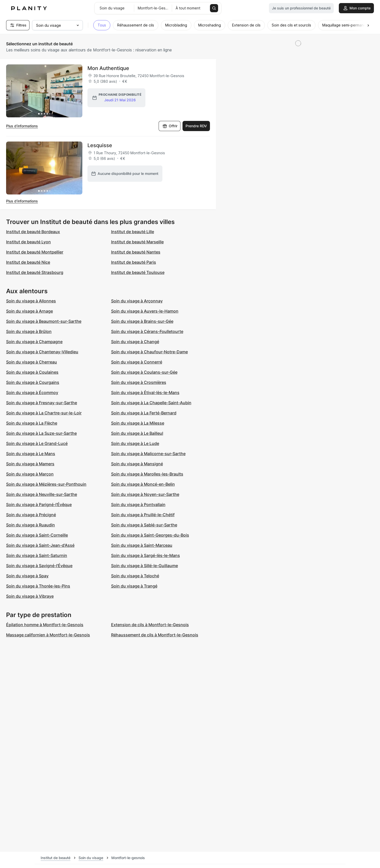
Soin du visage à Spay (27, 576)
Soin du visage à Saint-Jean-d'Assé (40, 545)
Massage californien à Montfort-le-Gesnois (48, 635)
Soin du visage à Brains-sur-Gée (142, 321)
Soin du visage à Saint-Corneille (37, 535)
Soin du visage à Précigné (31, 515)
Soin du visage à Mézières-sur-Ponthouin (46, 484)
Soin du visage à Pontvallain (138, 505)
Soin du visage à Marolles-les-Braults (147, 474)
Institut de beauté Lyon (28, 242)
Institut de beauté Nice (28, 262)
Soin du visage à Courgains (33, 382)
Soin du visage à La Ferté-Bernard (144, 413)
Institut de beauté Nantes (136, 252)
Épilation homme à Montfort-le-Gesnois (45, 625)
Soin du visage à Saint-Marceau (142, 545)
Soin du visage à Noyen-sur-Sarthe (145, 494)
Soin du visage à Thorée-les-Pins (38, 586)
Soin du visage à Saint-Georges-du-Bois (150, 535)
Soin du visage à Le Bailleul (137, 433)
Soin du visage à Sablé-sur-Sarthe (144, 525)
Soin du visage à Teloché (135, 576)
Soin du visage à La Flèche (32, 423)
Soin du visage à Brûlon (29, 331)
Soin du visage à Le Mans (31, 454)
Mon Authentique (108, 68)
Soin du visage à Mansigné (137, 464)
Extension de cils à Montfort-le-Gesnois (150, 625)
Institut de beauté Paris (134, 262)
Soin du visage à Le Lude (135, 443)
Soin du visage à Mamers (30, 464)
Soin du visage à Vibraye (30, 596)
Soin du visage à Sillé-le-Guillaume (145, 566)
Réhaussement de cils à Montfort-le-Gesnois (155, 635)
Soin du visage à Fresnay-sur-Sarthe (42, 403)
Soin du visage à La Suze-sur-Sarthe (41, 433)
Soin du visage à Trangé (134, 586)
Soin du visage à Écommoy (32, 393)
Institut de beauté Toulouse (138, 272)
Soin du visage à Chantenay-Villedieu (42, 352)
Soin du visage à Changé (135, 342)
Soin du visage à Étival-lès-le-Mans (145, 393)
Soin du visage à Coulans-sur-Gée (144, 372)
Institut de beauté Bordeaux (33, 232)
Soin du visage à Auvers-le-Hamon (145, 311)
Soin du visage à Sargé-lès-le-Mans (146, 555)
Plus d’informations (22, 126)
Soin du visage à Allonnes (31, 301)
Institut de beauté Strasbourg (35, 272)
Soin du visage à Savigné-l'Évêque (39, 566)
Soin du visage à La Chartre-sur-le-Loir (44, 413)
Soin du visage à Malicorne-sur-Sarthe (148, 454)
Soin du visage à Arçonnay (137, 301)
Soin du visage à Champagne (34, 342)
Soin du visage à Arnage (29, 311)
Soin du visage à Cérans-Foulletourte (147, 331)
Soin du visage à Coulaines (32, 372)
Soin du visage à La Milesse (138, 423)
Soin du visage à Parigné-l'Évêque (39, 505)
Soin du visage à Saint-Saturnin (37, 555)
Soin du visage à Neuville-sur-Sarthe (42, 494)
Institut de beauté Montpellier (35, 252)
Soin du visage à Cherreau (32, 362)
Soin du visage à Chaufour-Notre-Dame (149, 352)
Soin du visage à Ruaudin (31, 525)
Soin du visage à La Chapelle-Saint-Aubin (151, 403)
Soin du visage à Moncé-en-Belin (143, 484)
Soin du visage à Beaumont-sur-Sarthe (44, 321)
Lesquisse (100, 145)
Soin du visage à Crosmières (139, 382)
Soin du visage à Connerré (137, 362)
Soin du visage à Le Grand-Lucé (37, 443)
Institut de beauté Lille (133, 232)
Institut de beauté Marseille (137, 242)
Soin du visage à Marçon (30, 474)
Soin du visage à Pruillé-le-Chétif (143, 515)
